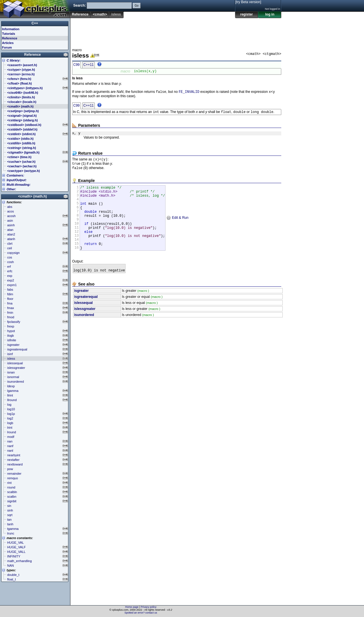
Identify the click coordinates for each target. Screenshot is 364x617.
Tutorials (9, 34)
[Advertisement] (177, 31)
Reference (80, 14)
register (246, 14)
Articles (8, 43)
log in (270, 14)
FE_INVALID (189, 93)
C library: (14, 60)
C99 (76, 65)
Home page (132, 607)
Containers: (15, 175)
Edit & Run (177, 229)
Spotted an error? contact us (141, 613)
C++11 (88, 65)
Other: (11, 189)
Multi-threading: (19, 185)
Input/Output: (17, 180)
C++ (35, 23)
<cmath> (100, 14)
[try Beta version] (248, 2)
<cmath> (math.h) (32, 196)
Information (11, 29)
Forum (7, 47)
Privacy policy (148, 607)
